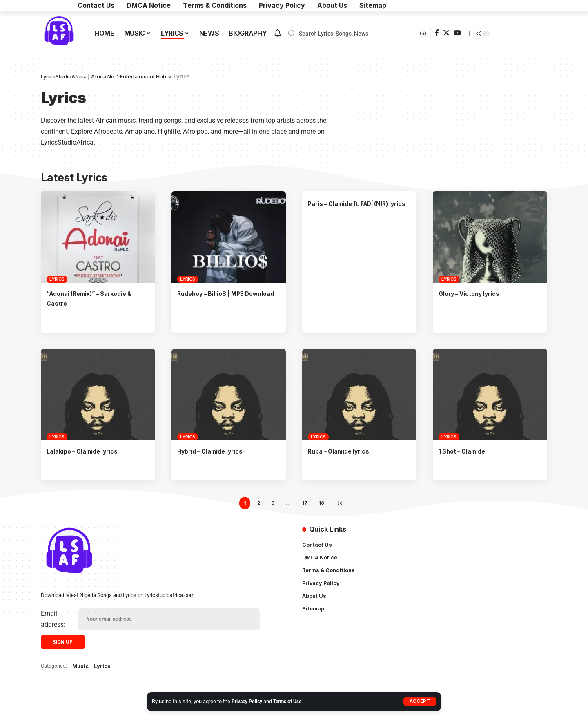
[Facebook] (437, 33)
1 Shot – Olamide (465, 451)
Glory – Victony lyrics (473, 293)
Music (81, 668)
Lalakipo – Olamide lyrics (86, 451)
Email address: (53, 620)
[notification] (278, 34)
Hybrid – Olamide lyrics (214, 451)
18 (322, 503)
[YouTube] (457, 33)
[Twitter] (446, 33)
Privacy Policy (248, 701)
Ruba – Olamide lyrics (342, 451)
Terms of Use (292, 701)
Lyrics (57, 279)
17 (305, 503)
